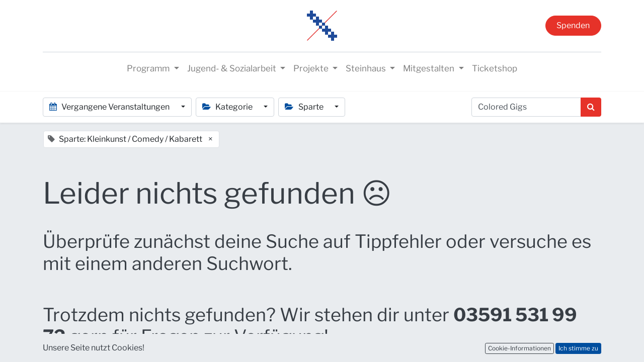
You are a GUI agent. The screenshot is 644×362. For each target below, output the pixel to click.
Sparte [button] (305, 107)
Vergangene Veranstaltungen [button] (110, 107)
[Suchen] (591, 107)
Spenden (573, 25)
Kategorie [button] (228, 107)
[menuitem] (495, 69)
